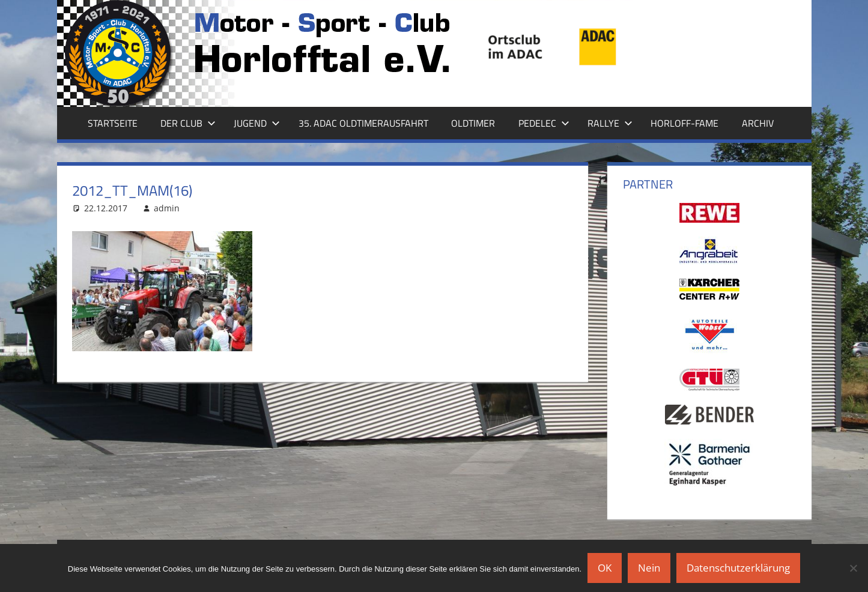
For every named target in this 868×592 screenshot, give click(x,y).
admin (167, 208)
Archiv (758, 123)
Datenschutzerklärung (738, 568)
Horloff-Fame (684, 123)
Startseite (113, 123)
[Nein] (853, 568)
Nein (649, 568)
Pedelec (544, 123)
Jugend (257, 123)
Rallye (610, 123)
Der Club (188, 123)
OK (605, 568)
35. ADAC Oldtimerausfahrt (363, 123)
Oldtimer (473, 123)
